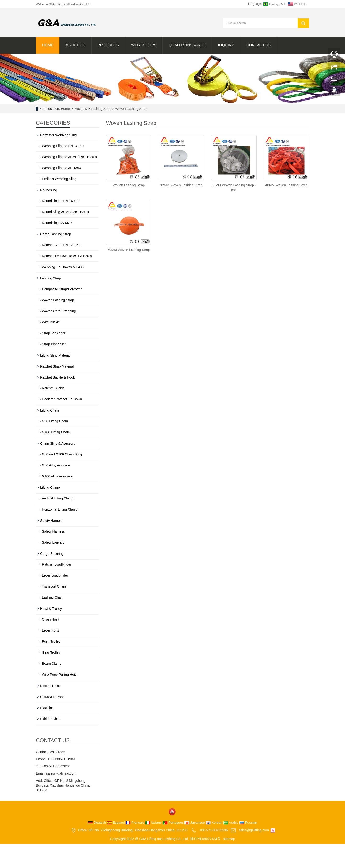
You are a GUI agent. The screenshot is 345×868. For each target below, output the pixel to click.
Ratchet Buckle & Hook (57, 377)
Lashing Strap (101, 109)
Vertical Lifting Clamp (58, 498)
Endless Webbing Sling (59, 179)
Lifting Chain (50, 410)
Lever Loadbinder (55, 575)
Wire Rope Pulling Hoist (60, 675)
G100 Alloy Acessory (57, 476)
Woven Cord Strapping (59, 311)
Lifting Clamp (50, 488)
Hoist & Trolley (51, 609)
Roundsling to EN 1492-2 (61, 201)
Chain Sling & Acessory (58, 443)
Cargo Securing (52, 554)
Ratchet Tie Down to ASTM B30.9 (67, 256)
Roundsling (49, 190)
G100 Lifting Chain (56, 432)
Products (108, 45)
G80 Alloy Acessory (56, 465)
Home (48, 45)
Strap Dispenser (54, 344)
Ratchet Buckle (53, 388)
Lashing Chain (53, 597)
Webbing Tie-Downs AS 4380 (64, 267)
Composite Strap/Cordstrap (62, 289)
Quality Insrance (187, 45)
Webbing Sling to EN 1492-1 (63, 146)
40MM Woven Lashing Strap (286, 185)
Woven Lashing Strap (131, 109)
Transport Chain (54, 586)
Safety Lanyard (53, 542)
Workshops (144, 45)
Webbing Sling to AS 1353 (61, 168)
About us (75, 45)
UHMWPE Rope (52, 697)
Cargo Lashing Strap (56, 234)
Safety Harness (52, 521)
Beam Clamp (52, 664)
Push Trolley (51, 641)
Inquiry (226, 45)
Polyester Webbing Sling (58, 135)
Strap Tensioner (54, 333)
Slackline (47, 708)
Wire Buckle (51, 322)
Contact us (259, 45)
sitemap (229, 839)
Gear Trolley (51, 652)
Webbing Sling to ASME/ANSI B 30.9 (69, 157)
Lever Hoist (50, 630)
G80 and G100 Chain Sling (62, 454)
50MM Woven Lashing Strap (129, 250)
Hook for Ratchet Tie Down (62, 399)
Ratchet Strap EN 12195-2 (62, 245)
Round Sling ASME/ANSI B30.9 (65, 212)
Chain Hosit (51, 619)
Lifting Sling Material (55, 355)
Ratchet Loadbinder (57, 564)
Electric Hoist (50, 686)
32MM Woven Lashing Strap (181, 185)
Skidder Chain (51, 719)
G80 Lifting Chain (55, 421)
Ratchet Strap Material (57, 366)
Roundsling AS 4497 (57, 223)
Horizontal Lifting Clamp (60, 509)
